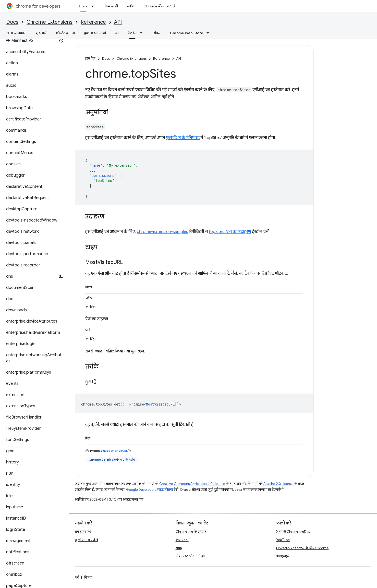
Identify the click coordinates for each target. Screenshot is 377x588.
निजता (88, 577)
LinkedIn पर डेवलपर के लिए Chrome (302, 548)
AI (117, 33)
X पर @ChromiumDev (293, 532)
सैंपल (157, 33)
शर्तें (77, 577)
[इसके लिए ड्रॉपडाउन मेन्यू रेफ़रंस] (143, 33)
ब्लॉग (131, 6)
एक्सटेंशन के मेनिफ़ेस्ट (183, 138)
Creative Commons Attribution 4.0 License (192, 484)
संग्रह (179, 548)
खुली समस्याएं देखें (86, 540)
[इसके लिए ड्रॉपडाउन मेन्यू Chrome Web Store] (209, 33)
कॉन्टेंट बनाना (65, 33)
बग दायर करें (83, 532)
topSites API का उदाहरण (230, 232)
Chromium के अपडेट (191, 532)
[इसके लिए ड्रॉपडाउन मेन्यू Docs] (94, 6)
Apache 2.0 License (278, 484)
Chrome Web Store (187, 33)
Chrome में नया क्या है (159, 6)
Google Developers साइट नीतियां (149, 490)
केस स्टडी (111, 6)
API (118, 22)
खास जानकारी (16, 33)
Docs (12, 22)
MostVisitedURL (160, 404)
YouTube (283, 540)
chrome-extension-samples (162, 232)
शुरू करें (41, 33)
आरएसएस (283, 556)
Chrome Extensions (50, 22)
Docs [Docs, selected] (83, 6)
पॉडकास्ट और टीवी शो (190, 556)
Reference (93, 22)
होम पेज (90, 59)
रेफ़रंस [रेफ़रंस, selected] (132, 33)
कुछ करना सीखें (95, 33)
